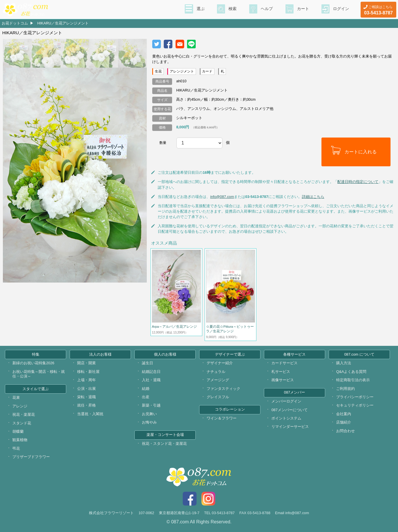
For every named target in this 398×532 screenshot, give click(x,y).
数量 (163, 143)
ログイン (341, 9)
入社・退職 (151, 380)
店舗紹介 (344, 422)
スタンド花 (22, 423)
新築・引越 (151, 405)
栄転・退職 (86, 397)
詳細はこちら (313, 197)
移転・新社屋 (88, 372)
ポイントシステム (286, 418)
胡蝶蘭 (18, 431)
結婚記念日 (151, 372)
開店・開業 (86, 363)
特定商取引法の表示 (353, 380)
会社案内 (344, 414)
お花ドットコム (15, 23)
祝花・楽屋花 (24, 414)
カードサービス (284, 363)
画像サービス (283, 380)
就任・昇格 (86, 405)
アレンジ (20, 406)
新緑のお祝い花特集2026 (33, 363)
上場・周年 (86, 380)
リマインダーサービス (290, 427)
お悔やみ (149, 422)
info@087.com (222, 197)
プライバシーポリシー (355, 397)
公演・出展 (86, 389)
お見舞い (149, 414)
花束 (16, 397)
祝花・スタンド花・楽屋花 (164, 444)
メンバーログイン (286, 401)
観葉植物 (20, 440)
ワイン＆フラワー (222, 418)
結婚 (146, 389)
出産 (146, 397)
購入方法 (344, 363)
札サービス (281, 372)
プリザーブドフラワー (31, 457)
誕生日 (147, 363)
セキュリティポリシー (355, 405)
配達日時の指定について (358, 182)
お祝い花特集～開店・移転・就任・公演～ (39, 374)
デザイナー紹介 (220, 363)
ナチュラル (216, 372)
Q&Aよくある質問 (351, 372)
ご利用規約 (345, 389)
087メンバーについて (289, 410)
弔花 (16, 448)
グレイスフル (218, 397)
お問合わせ (345, 431)
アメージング (218, 380)
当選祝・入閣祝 (90, 414)
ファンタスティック (223, 389)
